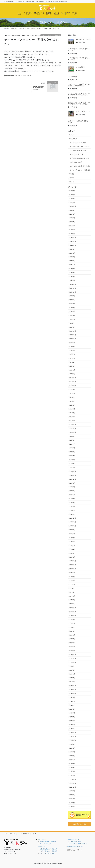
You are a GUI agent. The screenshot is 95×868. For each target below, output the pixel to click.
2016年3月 (72, 643)
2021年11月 (72, 382)
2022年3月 (72, 366)
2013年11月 (72, 736)
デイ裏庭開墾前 (38, 87)
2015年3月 (72, 682)
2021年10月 (72, 386)
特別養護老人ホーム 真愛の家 (48, 842)
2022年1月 (72, 374)
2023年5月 (72, 311)
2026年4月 (72, 191)
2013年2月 (72, 771)
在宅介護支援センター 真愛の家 (80, 147)
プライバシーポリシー (12, 834)
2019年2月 (72, 510)
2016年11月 (72, 612)
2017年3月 (72, 596)
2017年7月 (72, 580)
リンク (34, 834)
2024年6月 (72, 261)
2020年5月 (72, 452)
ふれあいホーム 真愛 (75, 842)
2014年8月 (72, 701)
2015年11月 (72, 658)
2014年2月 (72, 725)
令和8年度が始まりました (83, 39)
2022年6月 (72, 354)
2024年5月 (72, 265)
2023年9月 (72, 296)
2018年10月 (72, 526)
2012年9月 (72, 791)
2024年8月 (72, 253)
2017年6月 (72, 584)
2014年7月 (72, 705)
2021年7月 (72, 397)
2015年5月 (72, 674)
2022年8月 (72, 347)
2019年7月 (72, 491)
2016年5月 (72, 635)
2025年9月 (72, 210)
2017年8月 (72, 577)
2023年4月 (72, 315)
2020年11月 (72, 428)
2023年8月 (72, 300)
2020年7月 (72, 444)
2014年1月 (72, 729)
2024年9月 (72, 249)
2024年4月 (72, 269)
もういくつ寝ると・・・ (83, 111)
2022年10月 (72, 339)
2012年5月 (72, 807)
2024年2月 (72, 276)
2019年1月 (72, 514)
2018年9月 (72, 530)
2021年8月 (72, 393)
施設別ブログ (73, 139)
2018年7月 (72, 538)
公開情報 (71, 178)
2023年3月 (72, 319)
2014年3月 (72, 721)
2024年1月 (72, 280)
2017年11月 (72, 565)
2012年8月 (72, 795)
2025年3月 (72, 226)
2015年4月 (72, 678)
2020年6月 (72, 448)
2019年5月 (72, 499)
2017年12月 (72, 561)
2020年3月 (72, 460)
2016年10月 (72, 616)
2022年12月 (72, 331)
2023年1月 (72, 327)
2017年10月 (72, 569)
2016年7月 (72, 627)
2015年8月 (72, 666)
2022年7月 (72, 350)
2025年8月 (72, 214)
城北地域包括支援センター (78, 150)
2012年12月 (72, 779)
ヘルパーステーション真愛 (78, 143)
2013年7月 (72, 752)
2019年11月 (72, 475)
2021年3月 (72, 413)
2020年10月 (72, 432)
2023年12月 (72, 284)
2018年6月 (72, 542)
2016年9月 (72, 619)
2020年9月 (72, 436)
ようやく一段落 (73, 77)
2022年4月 (72, 362)
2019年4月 (72, 503)
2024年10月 (72, 245)
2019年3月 (72, 506)
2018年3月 (72, 553)
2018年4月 (72, 549)
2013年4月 (72, 764)
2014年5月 (72, 713)
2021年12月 (72, 378)
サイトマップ (25, 834)
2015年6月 (72, 670)
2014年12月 (72, 686)
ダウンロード (73, 135)
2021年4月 (72, 409)
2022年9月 (72, 343)
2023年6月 (72, 308)
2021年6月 (72, 401)
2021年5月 (72, 405)
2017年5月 (72, 588)
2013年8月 (72, 748)
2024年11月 (72, 241)
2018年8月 (72, 534)
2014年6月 (72, 709)
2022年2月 (72, 370)
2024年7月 (72, 257)
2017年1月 (72, 604)
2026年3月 (72, 195)
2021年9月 (72, 389)
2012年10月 (72, 787)
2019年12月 (72, 471)
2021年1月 (72, 421)
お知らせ (71, 182)
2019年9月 (72, 483)
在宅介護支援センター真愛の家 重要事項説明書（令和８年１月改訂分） (79, 103)
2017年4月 (72, 592)
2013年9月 (72, 744)
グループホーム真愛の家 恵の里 (80, 166)
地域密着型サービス (73, 839)
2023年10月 (72, 292)
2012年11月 (72, 783)
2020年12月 (72, 425)
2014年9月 (72, 697)
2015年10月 (72, 662)
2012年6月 (72, 803)
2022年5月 (72, 358)
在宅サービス (42, 847)
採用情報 (71, 174)
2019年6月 (72, 495)
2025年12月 (72, 206)
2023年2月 (72, 323)
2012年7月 (72, 799)
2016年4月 (72, 639)
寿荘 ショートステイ (77, 154)
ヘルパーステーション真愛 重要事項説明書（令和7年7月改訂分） (79, 85)
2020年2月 (72, 464)
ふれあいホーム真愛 (76, 162)
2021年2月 (72, 417)
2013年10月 (72, 740)
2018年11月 (72, 522)
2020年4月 (72, 456)
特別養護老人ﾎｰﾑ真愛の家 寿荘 (80, 158)
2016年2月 (72, 647)
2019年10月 (72, 479)
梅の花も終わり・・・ (82, 67)
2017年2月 (72, 600)
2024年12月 (72, 238)
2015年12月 (72, 655)
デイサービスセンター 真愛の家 (51, 35)
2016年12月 (72, 608)
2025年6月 (72, 218)
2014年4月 (72, 717)
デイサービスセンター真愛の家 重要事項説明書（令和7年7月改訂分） (79, 94)
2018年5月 (72, 545)
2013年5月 (72, 760)
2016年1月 (72, 651)
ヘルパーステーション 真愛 (47, 853)
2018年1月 (72, 557)
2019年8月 (72, 487)
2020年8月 (72, 440)
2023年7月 (72, 304)
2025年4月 (72, 222)
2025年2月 (72, 230)
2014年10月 (72, 694)
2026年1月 (72, 202)
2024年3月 (72, 273)
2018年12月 (72, 518)
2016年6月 (72, 631)
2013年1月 (72, 775)
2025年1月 (72, 234)
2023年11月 (72, 288)
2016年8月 (72, 623)
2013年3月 (72, 768)
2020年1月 (72, 467)
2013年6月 (72, 756)
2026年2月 (72, 199)
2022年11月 (72, 335)
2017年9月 (72, 573)
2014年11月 (72, 690)
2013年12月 (72, 733)
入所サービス (42, 839)
